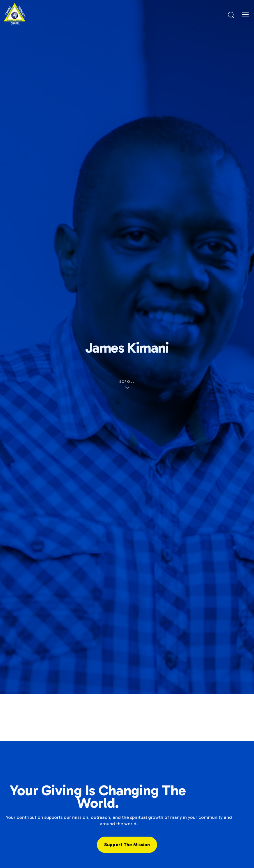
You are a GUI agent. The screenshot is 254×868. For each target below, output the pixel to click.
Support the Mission (127, 845)
